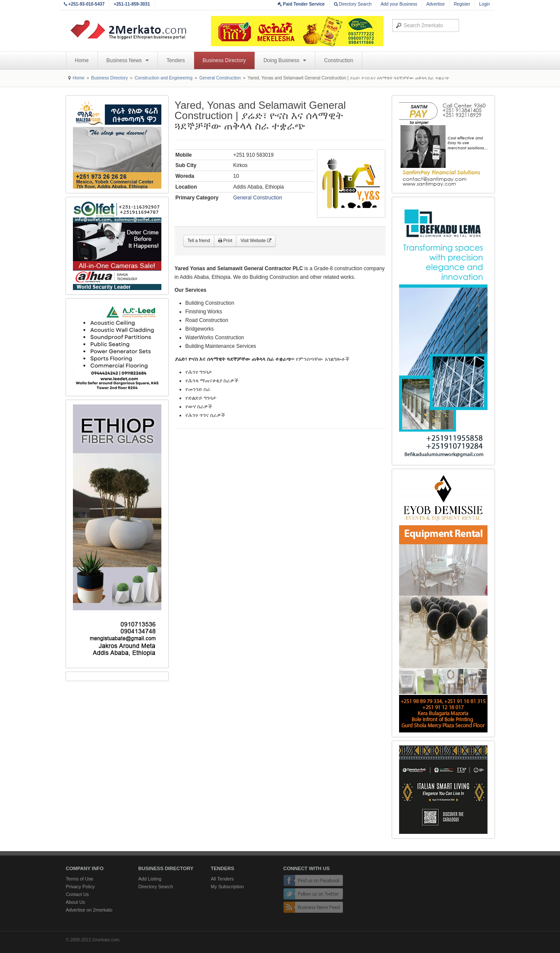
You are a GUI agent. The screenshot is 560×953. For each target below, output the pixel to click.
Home (82, 60)
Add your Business (399, 4)
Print (225, 241)
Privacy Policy (80, 887)
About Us (76, 902)
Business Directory (224, 60)
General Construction (220, 78)
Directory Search (353, 4)
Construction (338, 60)
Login (485, 4)
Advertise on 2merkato (89, 910)
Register (462, 4)
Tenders (176, 60)
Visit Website (256, 241)
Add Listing (150, 879)
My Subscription (228, 887)
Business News (128, 60)
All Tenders (222, 879)
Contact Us (77, 894)
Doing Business (285, 60)
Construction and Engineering (164, 78)
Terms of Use (80, 879)
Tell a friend (199, 241)
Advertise (435, 4)
